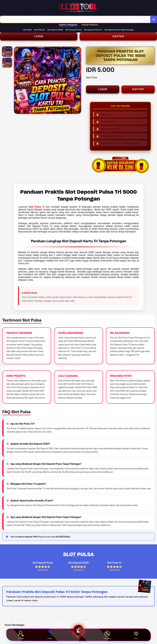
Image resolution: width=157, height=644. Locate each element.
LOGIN (39, 36)
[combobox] (75, 19)
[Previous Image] (16, 81)
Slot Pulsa (35, 207)
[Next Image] (79, 81)
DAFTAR (118, 36)
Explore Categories (68, 25)
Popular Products (90, 25)
